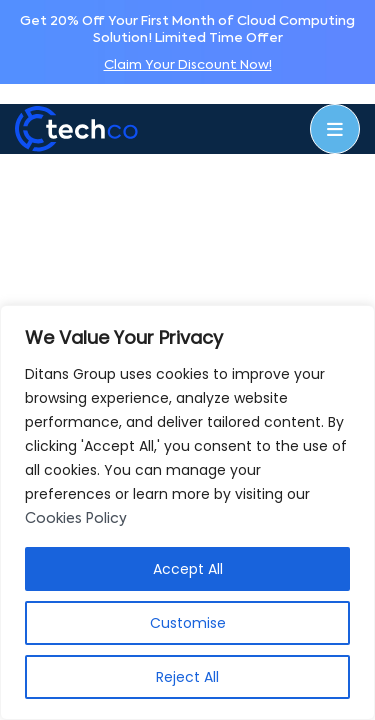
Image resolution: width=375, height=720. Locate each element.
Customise (188, 623)
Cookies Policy (76, 519)
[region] (187, 512)
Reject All (187, 677)
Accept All (188, 569)
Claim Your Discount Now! (188, 65)
